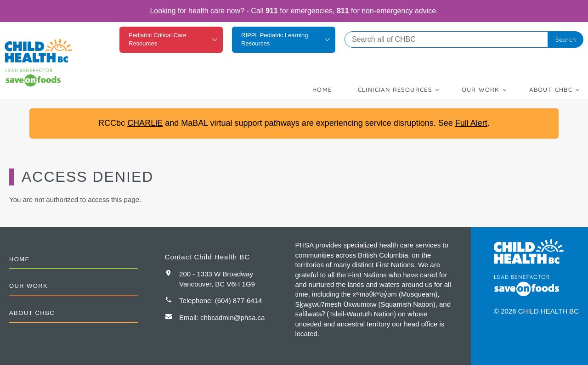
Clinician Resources (395, 90)
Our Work (481, 90)
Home (322, 90)
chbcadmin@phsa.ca (232, 317)
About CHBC (551, 90)
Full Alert (471, 123)
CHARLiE (145, 123)
